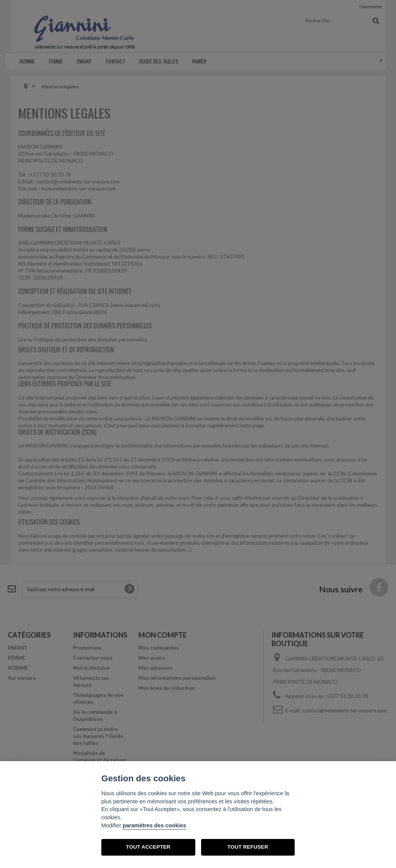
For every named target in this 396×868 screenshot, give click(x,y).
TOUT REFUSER (248, 847)
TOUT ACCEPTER (148, 847)
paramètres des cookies (154, 825)
